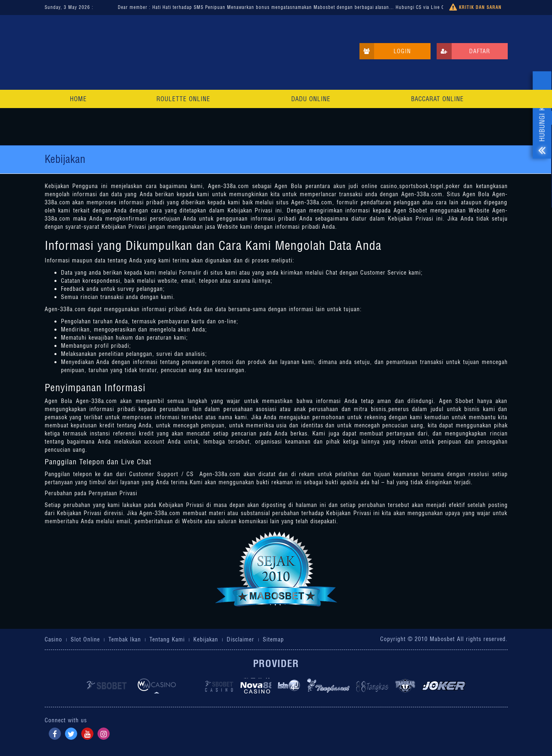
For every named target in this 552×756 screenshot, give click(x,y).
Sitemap (273, 639)
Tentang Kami (167, 639)
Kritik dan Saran (475, 8)
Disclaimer (240, 639)
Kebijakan (206, 639)
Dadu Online (311, 99)
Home (78, 99)
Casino (53, 639)
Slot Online (85, 639)
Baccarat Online (437, 99)
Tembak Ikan (125, 639)
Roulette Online (183, 99)
